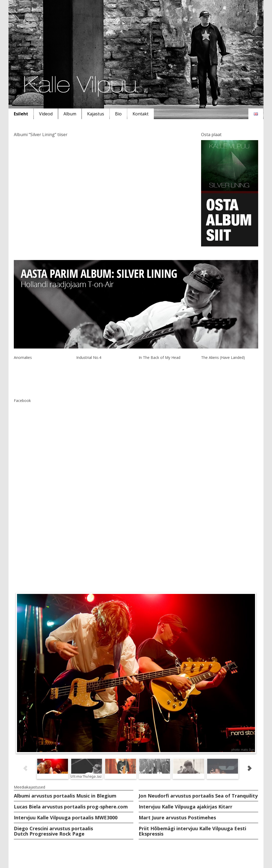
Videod (46, 114)
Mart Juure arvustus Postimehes (177, 817)
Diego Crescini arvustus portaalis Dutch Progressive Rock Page (53, 831)
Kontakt (141, 114)
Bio (118, 114)
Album (70, 114)
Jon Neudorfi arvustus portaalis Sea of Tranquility (198, 796)
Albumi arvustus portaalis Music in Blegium (65, 796)
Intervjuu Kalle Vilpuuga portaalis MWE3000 (66, 817)
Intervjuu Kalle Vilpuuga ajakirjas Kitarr (186, 807)
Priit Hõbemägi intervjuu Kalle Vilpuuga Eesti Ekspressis (192, 831)
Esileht (21, 114)
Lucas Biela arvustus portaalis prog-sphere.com (71, 807)
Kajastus (96, 114)
